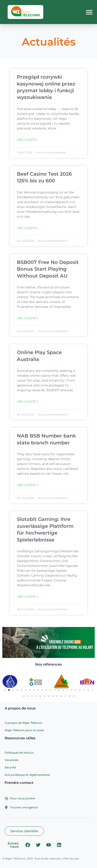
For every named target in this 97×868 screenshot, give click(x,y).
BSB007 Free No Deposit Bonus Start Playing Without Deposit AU (48, 269)
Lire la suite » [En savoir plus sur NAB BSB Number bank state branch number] (28, 485)
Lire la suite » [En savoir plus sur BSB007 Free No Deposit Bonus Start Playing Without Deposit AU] (28, 318)
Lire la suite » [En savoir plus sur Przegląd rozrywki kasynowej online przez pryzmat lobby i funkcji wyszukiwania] (28, 140)
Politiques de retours (19, 753)
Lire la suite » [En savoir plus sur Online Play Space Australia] (28, 402)
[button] (89, 12)
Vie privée (11, 760)
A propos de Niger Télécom (23, 723)
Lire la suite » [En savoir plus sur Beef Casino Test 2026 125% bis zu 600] (28, 228)
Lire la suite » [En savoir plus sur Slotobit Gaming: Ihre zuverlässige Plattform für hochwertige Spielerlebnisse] (28, 597)
